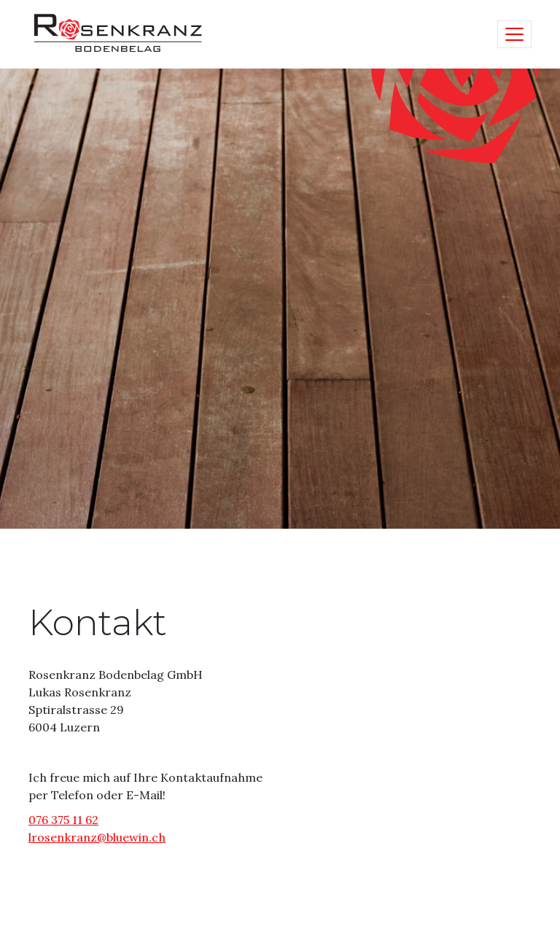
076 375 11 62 (63, 820)
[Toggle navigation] (514, 34)
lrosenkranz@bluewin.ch (97, 837)
